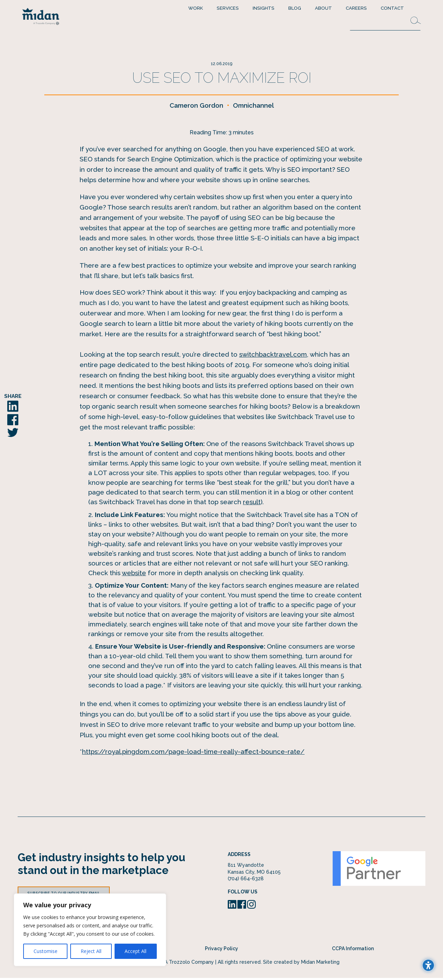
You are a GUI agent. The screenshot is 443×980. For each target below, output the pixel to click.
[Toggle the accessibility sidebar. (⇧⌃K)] (428, 965)
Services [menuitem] (228, 8)
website (134, 575)
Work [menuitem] (196, 8)
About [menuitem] (323, 8)
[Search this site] (385, 23)
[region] (90, 930)
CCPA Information (353, 951)
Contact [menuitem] (392, 8)
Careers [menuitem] (356, 8)
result (252, 504)
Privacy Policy (221, 951)
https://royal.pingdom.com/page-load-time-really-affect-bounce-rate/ (193, 754)
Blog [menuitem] (295, 8)
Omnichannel (253, 107)
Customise (46, 951)
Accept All (135, 951)
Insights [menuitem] (264, 8)
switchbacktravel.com (273, 357)
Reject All (91, 951)
